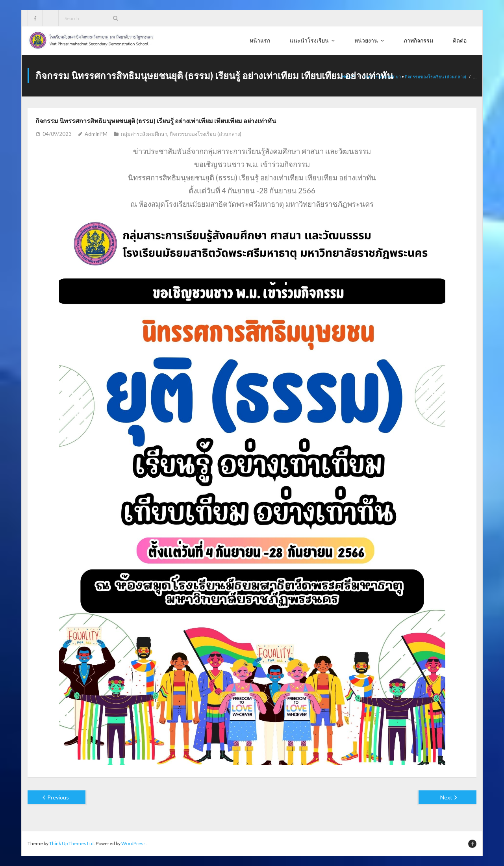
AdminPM (96, 134)
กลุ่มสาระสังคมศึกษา (144, 134)
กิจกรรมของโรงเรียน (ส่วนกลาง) (435, 77)
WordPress (133, 843)
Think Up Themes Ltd (71, 843)
